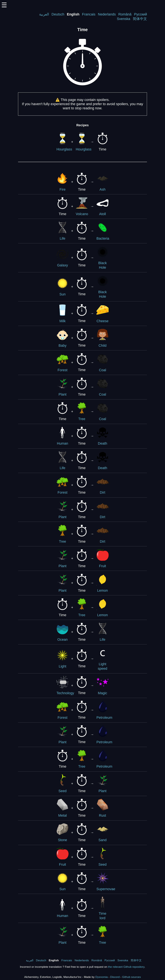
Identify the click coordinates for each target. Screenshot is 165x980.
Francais (89, 14)
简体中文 (140, 19)
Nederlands (107, 14)
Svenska (124, 19)
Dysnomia (102, 977)
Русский (141, 14)
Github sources (131, 977)
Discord (115, 977)
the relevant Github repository (126, 967)
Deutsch (58, 14)
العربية (44, 14)
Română (125, 14)
